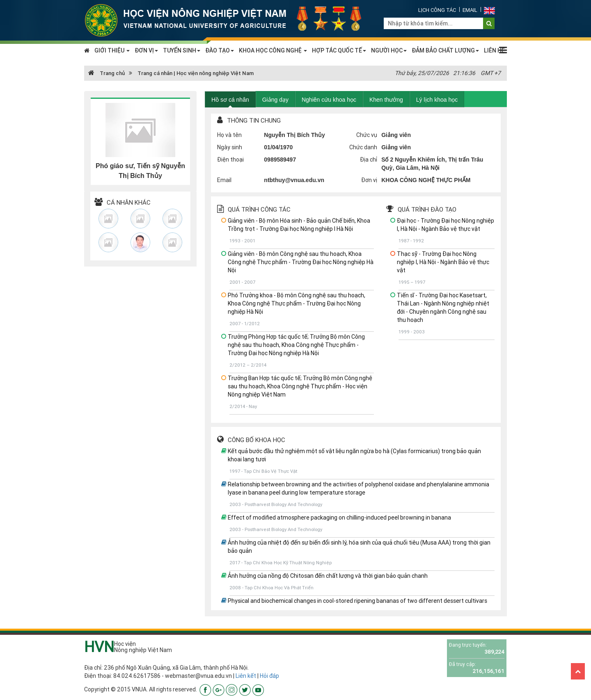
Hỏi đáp (269, 676)
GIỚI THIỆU (112, 50)
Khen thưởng (386, 100)
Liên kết (246, 676)
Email (470, 10)
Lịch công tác (437, 10)
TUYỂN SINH (182, 50)
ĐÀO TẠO (220, 50)
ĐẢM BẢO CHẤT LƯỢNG (445, 50)
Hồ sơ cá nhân (230, 100)
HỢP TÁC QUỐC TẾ (339, 50)
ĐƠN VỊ (146, 50)
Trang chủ (107, 73)
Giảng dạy (275, 100)
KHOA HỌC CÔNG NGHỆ (273, 50)
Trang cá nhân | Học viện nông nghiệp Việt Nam (196, 73)
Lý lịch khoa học (437, 100)
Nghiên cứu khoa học (329, 100)
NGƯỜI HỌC (389, 50)
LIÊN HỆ (494, 50)
